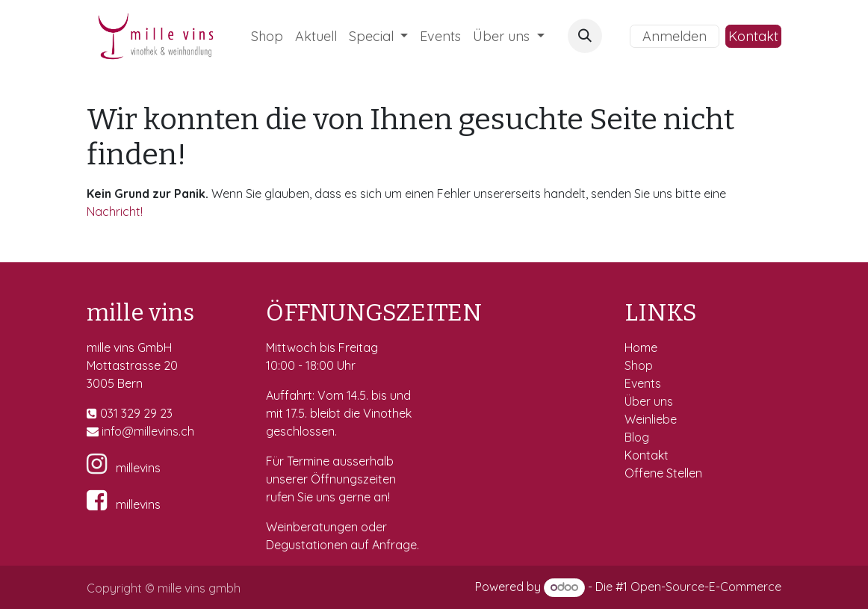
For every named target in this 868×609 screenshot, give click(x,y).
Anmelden (675, 36)
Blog (637, 437)
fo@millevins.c (149, 431)
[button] (585, 36)
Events (644, 383)
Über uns (649, 401)
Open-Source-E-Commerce (706, 587)
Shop (640, 365)
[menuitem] (267, 36)
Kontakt (753, 36)
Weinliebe (652, 419)
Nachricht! (115, 211)
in (106, 431)
